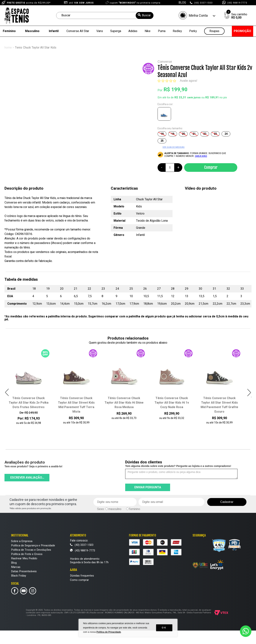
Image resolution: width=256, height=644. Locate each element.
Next (249, 392)
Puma (162, 31)
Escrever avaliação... (27, 478)
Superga (116, 31)
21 (194, 134)
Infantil (54, 31)
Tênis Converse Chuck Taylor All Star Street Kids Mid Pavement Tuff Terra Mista (76, 405)
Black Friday (19, 576)
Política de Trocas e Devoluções (31, 550)
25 (162, 141)
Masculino (32, 31)
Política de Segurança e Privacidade (33, 545)
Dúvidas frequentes (82, 576)
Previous (7, 392)
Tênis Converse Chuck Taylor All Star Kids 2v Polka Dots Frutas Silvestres (29, 403)
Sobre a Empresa (22, 541)
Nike (148, 31)
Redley (177, 31)
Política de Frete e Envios (27, 554)
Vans (100, 31)
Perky (193, 31)
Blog (14, 563)
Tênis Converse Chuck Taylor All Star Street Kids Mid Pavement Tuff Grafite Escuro (219, 405)
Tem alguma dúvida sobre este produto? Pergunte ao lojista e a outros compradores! (178, 466)
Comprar (211, 167)
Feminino (9, 31)
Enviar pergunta (148, 487)
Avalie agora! (189, 81)
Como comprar (79, 580)
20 (183, 134)
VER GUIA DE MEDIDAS (173, 147)
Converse (165, 62)
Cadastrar (227, 502)
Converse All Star (78, 31)
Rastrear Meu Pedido (24, 558)
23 (215, 134)
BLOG (182, 3)
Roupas (214, 31)
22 (205, 134)
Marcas (16, 567)
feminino (135, 509)
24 (226, 134)
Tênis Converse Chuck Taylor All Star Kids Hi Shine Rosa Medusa (124, 403)
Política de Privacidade (109, 633)
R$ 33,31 (180, 97)
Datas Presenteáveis (24, 571)
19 (173, 134)
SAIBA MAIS (201, 156)
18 (162, 134)
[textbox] (105, 15)
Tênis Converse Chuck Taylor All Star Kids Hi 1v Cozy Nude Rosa (172, 403)
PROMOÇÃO (242, 31)
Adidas (133, 31)
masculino (115, 509)
